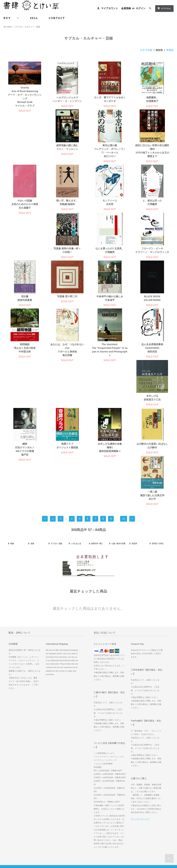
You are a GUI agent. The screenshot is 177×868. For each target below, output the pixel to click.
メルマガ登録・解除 (71, 817)
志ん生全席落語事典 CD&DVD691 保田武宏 (67, 360)
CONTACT (57, 18)
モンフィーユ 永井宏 (67, 207)
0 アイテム (164, 8)
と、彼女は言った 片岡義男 (110, 207)
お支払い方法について (16, 807)
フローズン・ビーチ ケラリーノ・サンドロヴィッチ (67, 255)
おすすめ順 (146, 50)
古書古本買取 (125, 802)
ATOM (72, 821)
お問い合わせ (11, 826)
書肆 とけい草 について (130, 817)
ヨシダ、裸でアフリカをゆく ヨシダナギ (110, 99)
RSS (64, 821)
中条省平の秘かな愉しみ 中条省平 (25, 303)
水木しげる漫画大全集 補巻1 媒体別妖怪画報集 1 (67, 415)
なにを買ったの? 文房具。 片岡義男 (25, 255)
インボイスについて (141, 739)
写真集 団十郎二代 (152, 253)
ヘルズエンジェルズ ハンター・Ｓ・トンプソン (67, 99)
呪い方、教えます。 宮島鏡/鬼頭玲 (25, 207)
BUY (11, 18)
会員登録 (126, 8)
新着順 (170, 50)
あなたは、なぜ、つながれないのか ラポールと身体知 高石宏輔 (152, 306)
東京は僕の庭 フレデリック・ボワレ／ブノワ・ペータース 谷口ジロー (67, 155)
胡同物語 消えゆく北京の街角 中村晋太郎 (110, 305)
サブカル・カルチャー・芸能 (28, 27)
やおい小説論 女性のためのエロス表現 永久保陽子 (152, 154)
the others (8, 27)
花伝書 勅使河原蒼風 (110, 255)
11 (124, 438)
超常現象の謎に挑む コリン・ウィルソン (25, 152)
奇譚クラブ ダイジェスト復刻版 (25, 413)
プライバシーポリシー (16, 821)
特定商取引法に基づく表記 (18, 817)
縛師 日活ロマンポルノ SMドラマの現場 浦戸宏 (152, 362)
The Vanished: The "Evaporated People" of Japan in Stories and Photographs (25, 362)
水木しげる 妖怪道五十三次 (110, 358)
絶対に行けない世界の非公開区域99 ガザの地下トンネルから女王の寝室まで (110, 155)
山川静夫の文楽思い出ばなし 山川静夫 (110, 413)
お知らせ (123, 821)
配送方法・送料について (17, 812)
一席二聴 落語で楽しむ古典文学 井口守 (152, 415)
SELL (34, 18)
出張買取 (123, 807)
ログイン (141, 8)
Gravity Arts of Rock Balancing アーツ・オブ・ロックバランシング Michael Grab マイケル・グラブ (25, 97)
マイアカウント (110, 8)
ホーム (8, 802)
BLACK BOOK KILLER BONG (67, 303)
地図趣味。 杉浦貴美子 (152, 99)
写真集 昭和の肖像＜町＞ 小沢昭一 (152, 207)
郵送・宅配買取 (126, 812)
